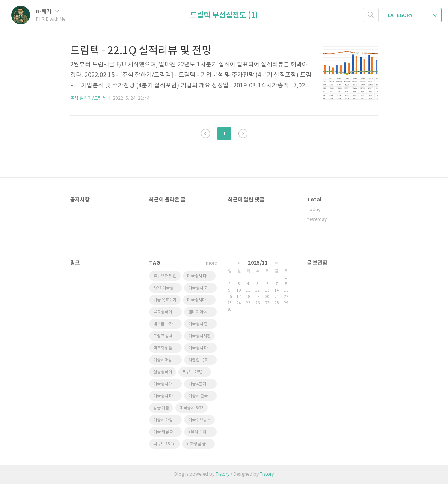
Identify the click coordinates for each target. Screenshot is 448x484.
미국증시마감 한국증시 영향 (201, 300)
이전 (205, 134)
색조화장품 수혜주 (167, 348)
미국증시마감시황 (167, 384)
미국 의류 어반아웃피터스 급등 (167, 432)
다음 (243, 134)
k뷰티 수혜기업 (201, 432)
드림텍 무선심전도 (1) (224, 15)
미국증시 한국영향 (202, 324)
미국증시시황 (199, 336)
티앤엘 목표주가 (202, 360)
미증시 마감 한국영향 (167, 420)
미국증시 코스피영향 (202, 288)
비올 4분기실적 (201, 384)
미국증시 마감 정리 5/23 (201, 276)
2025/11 (258, 263)
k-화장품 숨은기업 (201, 444)
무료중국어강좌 (166, 312)
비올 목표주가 (165, 300)
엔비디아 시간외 (202, 312)
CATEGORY (412, 15)
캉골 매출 (161, 408)
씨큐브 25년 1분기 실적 (197, 372)
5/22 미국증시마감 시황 (167, 288)
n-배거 (47, 11)
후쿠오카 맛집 (165, 276)
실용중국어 (163, 372)
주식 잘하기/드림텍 (88, 98)
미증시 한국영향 (202, 396)
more (211, 263)
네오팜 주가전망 (167, 324)
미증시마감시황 (166, 360)
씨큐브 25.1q (164, 444)
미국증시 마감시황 (167, 396)
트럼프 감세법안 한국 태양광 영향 (167, 336)
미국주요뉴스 (199, 420)
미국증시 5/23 (192, 408)
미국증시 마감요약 (202, 348)
